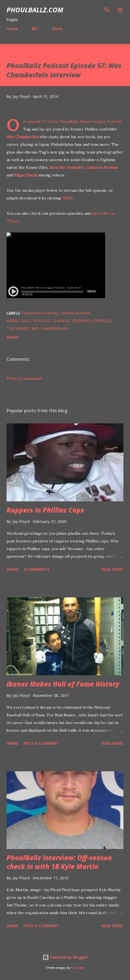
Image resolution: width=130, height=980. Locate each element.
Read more (112, 569)
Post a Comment (24, 378)
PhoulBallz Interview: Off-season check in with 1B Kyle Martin (59, 862)
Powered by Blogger (65, 957)
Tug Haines (18, 328)
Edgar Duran (26, 175)
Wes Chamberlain (22, 137)
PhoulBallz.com (35, 10)
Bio (35, 29)
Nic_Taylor (78, 968)
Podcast (42, 321)
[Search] (107, 10)
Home (12, 29)
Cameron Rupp (75, 313)
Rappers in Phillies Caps (45, 510)
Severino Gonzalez (67, 167)
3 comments (37, 569)
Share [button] (13, 337)
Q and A (61, 321)
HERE (67, 198)
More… (59, 29)
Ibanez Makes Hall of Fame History (63, 684)
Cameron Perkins (102, 167)
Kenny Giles (19, 321)
